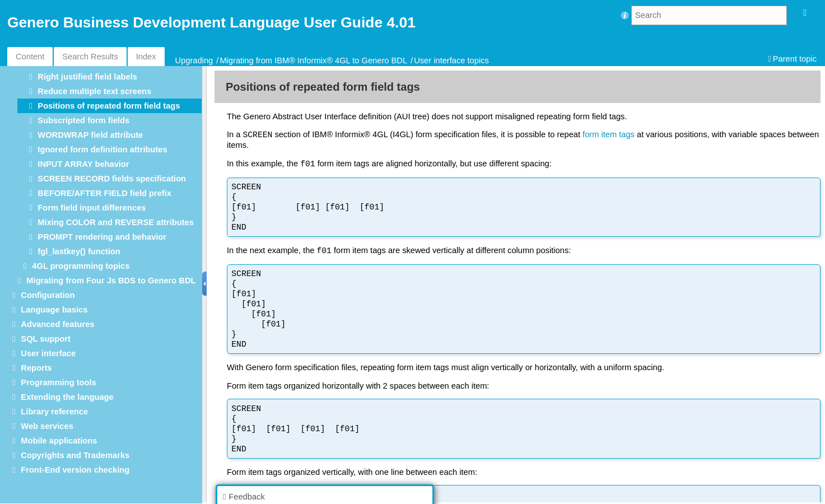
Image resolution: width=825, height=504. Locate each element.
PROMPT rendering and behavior (102, 237)
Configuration (48, 295)
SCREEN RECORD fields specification (112, 179)
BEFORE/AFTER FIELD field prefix (104, 193)
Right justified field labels (87, 77)
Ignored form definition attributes (102, 150)
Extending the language (67, 397)
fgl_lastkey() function (79, 251)
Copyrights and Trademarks (75, 455)
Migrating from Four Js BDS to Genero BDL (111, 281)
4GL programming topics (81, 266)
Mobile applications (59, 441)
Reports (36, 368)
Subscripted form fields (83, 120)
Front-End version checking (75, 470)
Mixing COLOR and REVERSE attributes (116, 222)
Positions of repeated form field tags (109, 106)
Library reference (54, 412)
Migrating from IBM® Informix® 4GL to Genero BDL (313, 60)
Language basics (54, 310)
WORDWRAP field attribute (90, 135)
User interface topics (451, 60)
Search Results (90, 57)
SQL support (45, 339)
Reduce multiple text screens (94, 91)
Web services (47, 426)
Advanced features (57, 324)
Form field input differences (92, 208)
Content (30, 57)
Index (146, 57)
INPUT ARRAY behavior (83, 164)
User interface (48, 353)
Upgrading (194, 60)
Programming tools (58, 382)
